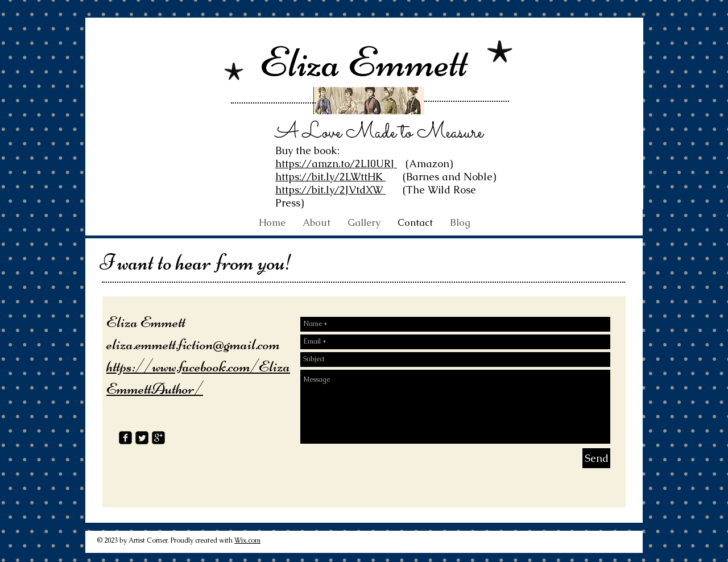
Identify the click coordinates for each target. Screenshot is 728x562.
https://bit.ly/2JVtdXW (330, 190)
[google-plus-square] (158, 438)
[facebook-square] (125, 438)
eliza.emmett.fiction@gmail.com (193, 344)
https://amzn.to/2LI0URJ (336, 164)
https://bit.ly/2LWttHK (330, 177)
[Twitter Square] (142, 438)
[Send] (596, 458)
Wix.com (247, 540)
